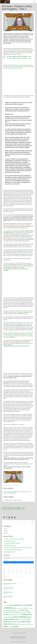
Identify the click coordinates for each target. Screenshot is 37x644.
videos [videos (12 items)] (6, 626)
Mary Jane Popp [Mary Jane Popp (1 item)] (18, 615)
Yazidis (28, 137)
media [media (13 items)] (24, 614)
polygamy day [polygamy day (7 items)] (14, 619)
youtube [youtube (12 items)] (15, 626)
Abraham (28, 324)
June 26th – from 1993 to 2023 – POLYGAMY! (14, 539)
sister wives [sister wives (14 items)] (26, 622)
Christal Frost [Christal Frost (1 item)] (19, 608)
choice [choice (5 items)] (14, 608)
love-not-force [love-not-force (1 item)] (25, 612)
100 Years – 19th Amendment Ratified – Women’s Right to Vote (18, 548)
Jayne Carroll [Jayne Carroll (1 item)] (18, 610)
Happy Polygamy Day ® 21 (10, 541)
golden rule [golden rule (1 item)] (5, 610)
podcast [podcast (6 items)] (29, 617)
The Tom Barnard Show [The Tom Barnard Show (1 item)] (24, 624)
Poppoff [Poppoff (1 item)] (20, 619)
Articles (6, 529)
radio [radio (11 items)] (5, 622)
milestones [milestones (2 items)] (6, 617)
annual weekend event (22, 65)
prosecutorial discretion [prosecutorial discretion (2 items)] (26, 619)
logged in (11, 500)
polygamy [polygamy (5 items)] (6, 619)
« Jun (5, 577)
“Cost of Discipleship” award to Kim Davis (14, 68)
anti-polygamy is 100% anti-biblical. (16, 263)
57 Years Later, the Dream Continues (12, 543)
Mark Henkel (15, 485)
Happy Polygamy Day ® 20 (10, 545)
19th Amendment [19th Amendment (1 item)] (6, 605)
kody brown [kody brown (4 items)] (17, 612)
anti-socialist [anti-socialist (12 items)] (14, 605)
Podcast (6, 531)
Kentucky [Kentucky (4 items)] (6, 612)
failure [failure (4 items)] (26, 608)
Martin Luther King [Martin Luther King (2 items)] (12, 615)
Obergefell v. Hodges (20, 53)
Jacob (5, 326)
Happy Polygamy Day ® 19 (10, 552)
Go (32, 523)
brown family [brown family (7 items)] (23, 605)
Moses (12, 324)
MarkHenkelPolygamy (8, 588)
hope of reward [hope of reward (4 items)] (11, 610)
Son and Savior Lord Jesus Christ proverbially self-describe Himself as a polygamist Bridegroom (18, 336)
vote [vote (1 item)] (9, 627)
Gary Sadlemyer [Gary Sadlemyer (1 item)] (30, 608)
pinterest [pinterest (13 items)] (23, 617)
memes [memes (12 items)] (29, 614)
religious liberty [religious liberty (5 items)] (12, 622)
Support (6, 533)
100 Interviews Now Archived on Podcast (13, 550)
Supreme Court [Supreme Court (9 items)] (9, 624)
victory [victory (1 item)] (32, 624)
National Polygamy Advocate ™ (10, 584)
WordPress (24, 642)
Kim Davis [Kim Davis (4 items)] (11, 612)
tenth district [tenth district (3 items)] (17, 624)
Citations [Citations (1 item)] (22, 608)
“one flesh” (28, 323)
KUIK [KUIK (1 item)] (22, 612)
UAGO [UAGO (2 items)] (29, 624)
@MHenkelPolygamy (8, 592)
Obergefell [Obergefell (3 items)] (11, 617)
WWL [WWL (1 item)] (11, 627)
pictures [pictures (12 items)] (16, 617)
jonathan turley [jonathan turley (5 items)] (24, 610)
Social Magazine (17, 642)
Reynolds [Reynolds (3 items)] (19, 622)
